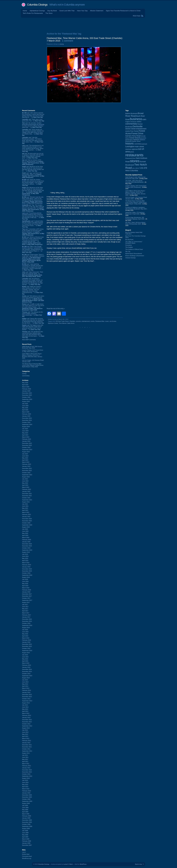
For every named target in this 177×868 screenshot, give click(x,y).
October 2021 (26, 498)
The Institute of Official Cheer (134, 249)
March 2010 (26, 789)
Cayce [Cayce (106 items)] (128, 122)
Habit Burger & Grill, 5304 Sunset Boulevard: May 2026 (32, 347)
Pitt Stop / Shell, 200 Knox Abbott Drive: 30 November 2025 (135, 223)
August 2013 (26, 703)
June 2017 (25, 607)
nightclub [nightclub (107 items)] (135, 149)
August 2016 (26, 628)
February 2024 (27, 439)
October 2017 (26, 598)
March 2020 (26, 537)
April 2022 (25, 485)
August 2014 (26, 678)
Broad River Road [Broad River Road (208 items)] (134, 115)
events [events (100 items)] (128, 131)
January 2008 (26, 843)
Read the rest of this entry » (56, 309)
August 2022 (26, 477)
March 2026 (26, 387)
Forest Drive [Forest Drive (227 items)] (137, 133)
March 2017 (26, 613)
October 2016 (26, 623)
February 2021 (27, 514)
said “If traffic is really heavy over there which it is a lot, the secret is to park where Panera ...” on (33, 307)
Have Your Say (82, 11)
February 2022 (27, 489)
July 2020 (25, 529)
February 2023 (27, 464)
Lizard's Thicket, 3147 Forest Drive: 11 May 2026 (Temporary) (33, 351)
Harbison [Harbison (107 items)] (136, 140)
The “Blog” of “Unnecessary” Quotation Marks (134, 242)
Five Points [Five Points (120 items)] (134, 131)
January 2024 (26, 441)
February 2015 (27, 665)
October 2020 (26, 523)
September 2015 (27, 651)
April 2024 (25, 435)
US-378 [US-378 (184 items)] (144, 168)
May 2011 (25, 759)
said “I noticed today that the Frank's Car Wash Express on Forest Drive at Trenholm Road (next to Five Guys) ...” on (33, 224)
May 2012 (25, 734)
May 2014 (25, 684)
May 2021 (25, 508)
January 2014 (26, 692)
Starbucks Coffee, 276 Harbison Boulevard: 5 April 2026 (135, 213)
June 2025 (25, 406)
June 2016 (25, 632)
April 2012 (25, 736)
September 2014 (27, 676)
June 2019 (25, 556)
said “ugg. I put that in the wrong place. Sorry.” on (33, 175)
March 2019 (26, 563)
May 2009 (25, 810)
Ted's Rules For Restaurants (33, 13)
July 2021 (25, 504)
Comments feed (27, 856)
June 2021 (25, 506)
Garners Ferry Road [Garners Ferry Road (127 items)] (133, 136)
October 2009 (26, 799)
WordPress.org (27, 858)
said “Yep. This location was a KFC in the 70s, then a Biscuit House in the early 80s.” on (33, 208)
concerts (78, 321)
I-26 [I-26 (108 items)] (136, 144)
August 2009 (26, 803)
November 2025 (27, 395)
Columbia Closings (37, 5)
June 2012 (25, 732)
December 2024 (27, 418)
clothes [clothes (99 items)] (139, 122)
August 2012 (26, 728)
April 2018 (25, 586)
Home (25, 11)
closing (24, 374)
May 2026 (25, 383)
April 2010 (25, 787)
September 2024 (27, 424)
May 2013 (25, 709)
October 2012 (26, 724)
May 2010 (25, 785)
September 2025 (27, 399)
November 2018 (27, 571)
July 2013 (25, 705)
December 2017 (27, 594)
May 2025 (25, 408)
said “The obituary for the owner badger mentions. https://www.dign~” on (32, 314)
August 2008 (26, 828)
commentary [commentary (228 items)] (131, 124)
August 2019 (26, 552)
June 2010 (25, 782)
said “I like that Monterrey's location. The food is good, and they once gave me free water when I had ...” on (33, 140)
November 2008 (27, 822)
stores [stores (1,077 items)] (135, 161)
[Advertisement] (88, 25)
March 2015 (26, 663)
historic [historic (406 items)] (130, 144)
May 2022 (25, 483)
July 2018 (25, 579)
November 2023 (27, 445)
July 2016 (25, 630)
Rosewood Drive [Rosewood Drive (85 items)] (130, 158)
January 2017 (26, 617)
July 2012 (25, 730)
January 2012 (26, 743)
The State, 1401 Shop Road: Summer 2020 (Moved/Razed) (134, 181)
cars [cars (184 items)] (144, 119)
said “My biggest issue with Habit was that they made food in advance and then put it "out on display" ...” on (33, 327)
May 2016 (25, 634)
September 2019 (27, 550)
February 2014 (27, 690)
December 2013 (27, 694)
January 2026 (26, 391)
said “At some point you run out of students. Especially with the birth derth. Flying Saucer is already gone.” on (33, 156)
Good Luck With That (67, 11)
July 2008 (25, 831)
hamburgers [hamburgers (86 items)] (129, 140)
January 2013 (26, 718)
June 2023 (25, 456)
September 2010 (27, 776)
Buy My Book (52, 11)
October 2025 (26, 397)
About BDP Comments (29, 340)
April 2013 (25, 711)
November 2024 (27, 420)
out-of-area (113, 321)
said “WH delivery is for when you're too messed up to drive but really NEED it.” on (33, 299)
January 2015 (26, 667)
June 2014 (25, 682)
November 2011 (27, 747)
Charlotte (72, 321)
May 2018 (25, 584)
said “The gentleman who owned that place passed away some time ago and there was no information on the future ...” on (33, 335)
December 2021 (27, 494)
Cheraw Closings (130, 258)
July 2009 (25, 805)
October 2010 (26, 774)
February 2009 (27, 816)
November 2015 (27, 646)
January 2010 (26, 793)
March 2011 (26, 764)
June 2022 (25, 481)
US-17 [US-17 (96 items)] (138, 168)
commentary (26, 376)
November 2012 (27, 722)
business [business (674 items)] (136, 119)
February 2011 (27, 766)
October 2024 (26, 422)
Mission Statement (97, 11)
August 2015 (26, 653)
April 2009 (25, 812)
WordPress (83, 864)
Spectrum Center (53, 323)
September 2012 (27, 726)
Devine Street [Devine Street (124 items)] (130, 129)
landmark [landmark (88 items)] (144, 144)
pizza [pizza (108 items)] (132, 152)
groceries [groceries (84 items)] (143, 138)
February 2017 (27, 615)
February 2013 (27, 715)
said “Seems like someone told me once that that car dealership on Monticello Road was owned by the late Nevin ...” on (33, 321)
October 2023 (26, 447)
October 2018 (26, 573)
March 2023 (26, 462)
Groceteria (129, 245)
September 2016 (27, 625)
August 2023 (26, 452)
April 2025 (25, 410)
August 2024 (26, 427)
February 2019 (27, 565)
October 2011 (26, 749)
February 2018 (27, 590)
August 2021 (26, 502)
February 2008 (27, 841)
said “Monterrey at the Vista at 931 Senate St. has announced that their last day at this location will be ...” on (33, 169)
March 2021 (26, 512)
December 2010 (27, 770)
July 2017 (25, 604)
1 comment (68, 41)
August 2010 (26, 778)
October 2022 (26, 473)
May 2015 (25, 659)
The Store (49, 13)
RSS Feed (137, 16)
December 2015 (27, 644)
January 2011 (26, 768)
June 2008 (25, 833)
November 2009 (27, 797)
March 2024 (26, 437)
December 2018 (27, 569)
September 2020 (27, 525)
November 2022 (27, 471)
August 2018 (26, 577)
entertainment (86, 321)
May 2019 (25, 558)
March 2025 (26, 412)
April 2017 (25, 611)
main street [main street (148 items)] (139, 147)
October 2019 (26, 548)
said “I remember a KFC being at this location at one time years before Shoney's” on (33, 232)
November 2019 (27, 546)
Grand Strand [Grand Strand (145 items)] (135, 138)
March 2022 (26, 487)
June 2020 (25, 531)
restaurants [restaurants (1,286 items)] (134, 155)
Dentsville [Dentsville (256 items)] (138, 126)
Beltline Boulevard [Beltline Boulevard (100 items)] (131, 114)
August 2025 (26, 401)
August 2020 (26, 527)
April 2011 (25, 761)
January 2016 (26, 642)
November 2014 (27, 671)
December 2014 (27, 669)
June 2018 (25, 581)
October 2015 (26, 648)
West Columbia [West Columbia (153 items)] (132, 170)
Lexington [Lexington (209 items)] (130, 146)
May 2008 (25, 835)
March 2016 (26, 638)
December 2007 (27, 845)
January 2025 (26, 416)
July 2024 (25, 429)
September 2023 (27, 450)
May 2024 (25, 433)
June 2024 (25, 431)
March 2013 (26, 713)
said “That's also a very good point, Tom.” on (33, 120)
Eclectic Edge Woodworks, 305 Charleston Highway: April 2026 (135, 218)
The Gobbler (129, 247)
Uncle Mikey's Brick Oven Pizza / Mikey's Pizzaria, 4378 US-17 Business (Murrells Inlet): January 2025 (32, 356)
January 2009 (26, 818)
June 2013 (25, 707)
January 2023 (26, 466)
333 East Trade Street (62, 321)
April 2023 (25, 460)
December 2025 (27, 393)
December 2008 (27, 820)
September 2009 (27, 801)
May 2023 (25, 458)
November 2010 (27, 772)
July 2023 (25, 454)
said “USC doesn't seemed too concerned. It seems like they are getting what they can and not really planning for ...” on (33, 115)
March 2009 (26, 814)
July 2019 (25, 554)
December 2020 (27, 519)
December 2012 (27, 720)
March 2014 (26, 688)
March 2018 (26, 588)
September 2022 (27, 475)
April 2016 (25, 636)
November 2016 (27, 621)
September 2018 (27, 575)
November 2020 (27, 521)
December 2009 (27, 795)
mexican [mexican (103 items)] (128, 149)
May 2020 (25, 533)
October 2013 (26, 699)
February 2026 (27, 389)
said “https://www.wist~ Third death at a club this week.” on (33, 274)
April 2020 (25, 535)
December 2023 (27, 443)
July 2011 (25, 755)
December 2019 (27, 544)
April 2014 (25, 686)
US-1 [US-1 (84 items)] (134, 168)
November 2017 (27, 596)
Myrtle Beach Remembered (134, 254)
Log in (24, 852)
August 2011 (26, 753)
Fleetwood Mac (100, 321)
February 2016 (27, 640)
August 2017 (26, 602)
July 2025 (25, 404)
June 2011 (25, 757)
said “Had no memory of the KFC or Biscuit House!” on (33, 162)
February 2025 (27, 414)
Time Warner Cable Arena (66, 323)
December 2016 (27, 619)
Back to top (138, 864)
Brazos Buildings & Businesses (135, 256)
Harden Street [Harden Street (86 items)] (136, 141)
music (107, 321)
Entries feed (26, 854)
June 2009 (25, 808)
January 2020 (26, 542)
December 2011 (27, 745)
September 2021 (27, 500)
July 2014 (25, 680)
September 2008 (27, 826)
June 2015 (25, 657)
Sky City (128, 251)
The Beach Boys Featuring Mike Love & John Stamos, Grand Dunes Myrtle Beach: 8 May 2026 (33, 365)
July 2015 (25, 655)
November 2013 (27, 697)
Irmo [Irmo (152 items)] (139, 144)
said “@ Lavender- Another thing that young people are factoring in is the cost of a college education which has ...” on (33, 125)
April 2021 (25, 510)
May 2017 (25, 609)
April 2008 (25, 837)
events (93, 321)
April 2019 (25, 561)
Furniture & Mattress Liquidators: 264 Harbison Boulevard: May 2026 (136, 208)
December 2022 (27, 468)
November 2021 (27, 496)
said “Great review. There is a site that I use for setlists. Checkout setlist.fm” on (33, 258)
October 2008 (26, 824)
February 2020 (27, 540)
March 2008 (26, 839)
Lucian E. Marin (68, 864)
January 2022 (26, 491)
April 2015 (25, 661)
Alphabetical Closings (37, 11)
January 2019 (26, 567)
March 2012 (26, 738)
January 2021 (26, 517)
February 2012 (27, 741)
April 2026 (25, 385)
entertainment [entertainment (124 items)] (141, 129)
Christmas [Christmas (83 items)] (133, 122)
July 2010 (25, 780)
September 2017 (27, 600)
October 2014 (26, 674)
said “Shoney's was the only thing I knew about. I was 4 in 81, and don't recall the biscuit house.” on (33, 200)
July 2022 (25, 479)
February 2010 (27, 791)
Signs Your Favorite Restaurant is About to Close (123, 11)
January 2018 (26, 592)
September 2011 (27, 751)
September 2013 (27, 701)
